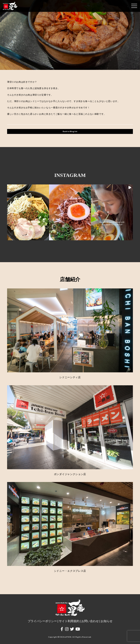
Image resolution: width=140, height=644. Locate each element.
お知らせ (107, 621)
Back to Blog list (70, 131)
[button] (28, 212)
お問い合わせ (90, 621)
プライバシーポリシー (42, 621)
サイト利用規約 (69, 621)
